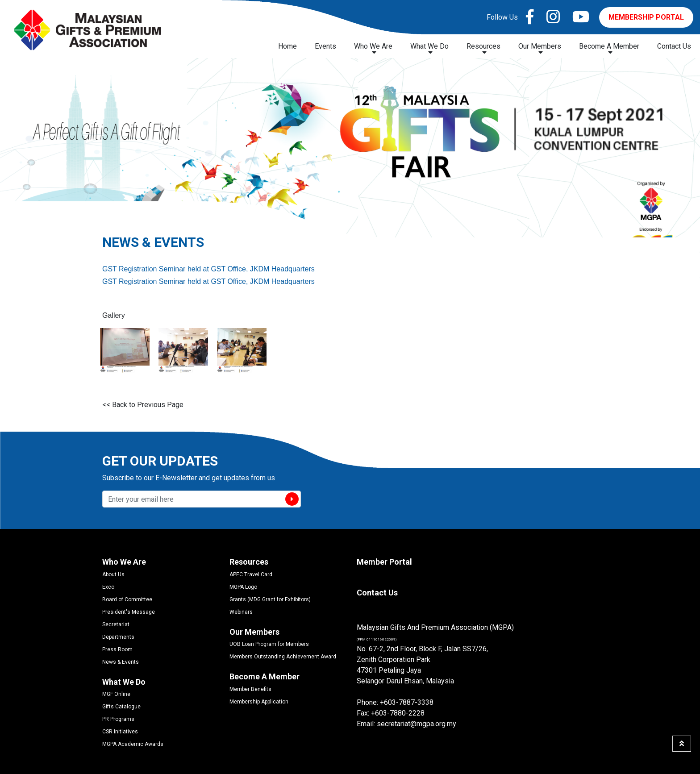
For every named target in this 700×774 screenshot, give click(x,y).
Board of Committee (127, 599)
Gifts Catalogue (121, 707)
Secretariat (116, 624)
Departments (118, 637)
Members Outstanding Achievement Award (283, 657)
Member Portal (384, 562)
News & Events (121, 662)
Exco (108, 587)
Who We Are (373, 49)
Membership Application (259, 702)
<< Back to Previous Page (143, 405)
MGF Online (116, 694)
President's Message (129, 612)
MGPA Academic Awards (133, 744)
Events (325, 46)
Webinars (241, 612)
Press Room (117, 649)
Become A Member (609, 49)
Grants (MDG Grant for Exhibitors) (270, 599)
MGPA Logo (243, 587)
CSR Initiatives (120, 732)
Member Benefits (250, 689)
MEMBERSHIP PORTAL (646, 17)
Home (287, 46)
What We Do (429, 49)
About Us (113, 574)
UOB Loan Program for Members (269, 644)
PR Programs (118, 719)
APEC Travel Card (251, 574)
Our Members (540, 49)
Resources (483, 49)
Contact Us (674, 46)
